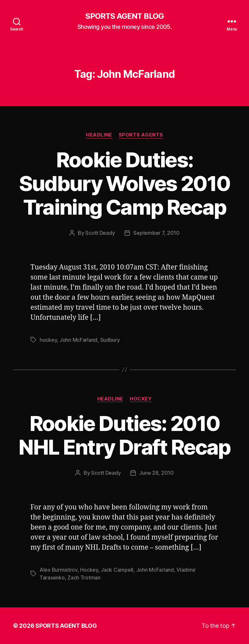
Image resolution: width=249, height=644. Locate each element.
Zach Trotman (84, 578)
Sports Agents (141, 135)
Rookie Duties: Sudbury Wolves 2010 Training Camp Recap (124, 183)
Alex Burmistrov (59, 570)
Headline (99, 135)
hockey (48, 340)
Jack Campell (117, 570)
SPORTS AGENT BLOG (124, 16)
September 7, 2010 (156, 233)
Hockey (141, 399)
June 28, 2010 (156, 473)
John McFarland (78, 340)
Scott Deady (100, 233)
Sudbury (110, 340)
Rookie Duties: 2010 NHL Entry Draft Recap (124, 435)
